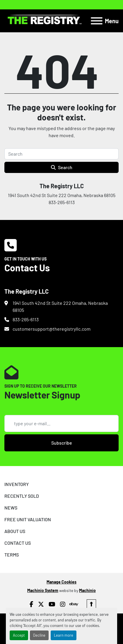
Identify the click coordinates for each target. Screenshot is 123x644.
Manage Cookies (61, 582)
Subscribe (62, 443)
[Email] (61, 423)
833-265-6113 (26, 319)
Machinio (87, 590)
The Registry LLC (62, 186)
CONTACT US (18, 543)
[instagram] (63, 604)
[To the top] (91, 604)
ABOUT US (15, 531)
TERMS (12, 555)
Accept (19, 635)
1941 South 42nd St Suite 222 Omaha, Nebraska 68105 (60, 306)
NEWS (11, 508)
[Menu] (97, 21)
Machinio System (43, 590)
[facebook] (31, 604)
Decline (39, 635)
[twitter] (41, 604)
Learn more (64, 635)
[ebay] (74, 604)
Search (62, 167)
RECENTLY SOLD (22, 496)
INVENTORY (17, 484)
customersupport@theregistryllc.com (52, 329)
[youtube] (52, 604)
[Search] (61, 154)
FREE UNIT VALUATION (28, 519)
